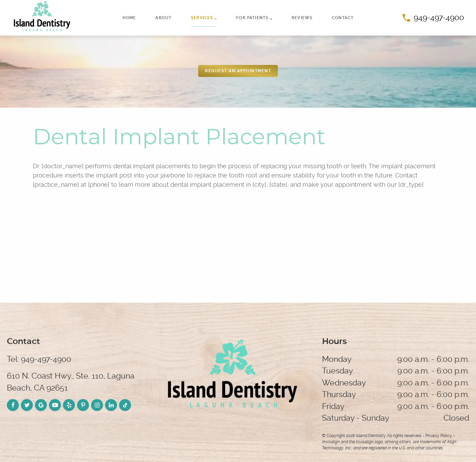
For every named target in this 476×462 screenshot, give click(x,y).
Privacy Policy (439, 436)
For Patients (252, 18)
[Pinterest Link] (83, 405)
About (163, 18)
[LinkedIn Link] (111, 405)
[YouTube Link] (55, 405)
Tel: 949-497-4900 (39, 359)
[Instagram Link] (97, 405)
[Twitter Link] (27, 405)
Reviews (302, 18)
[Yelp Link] (69, 405)
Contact (343, 18)
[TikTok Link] (125, 405)
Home (129, 18)
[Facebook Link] (13, 405)
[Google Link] (41, 405)
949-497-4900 (433, 18)
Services (202, 18)
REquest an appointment (238, 71)
